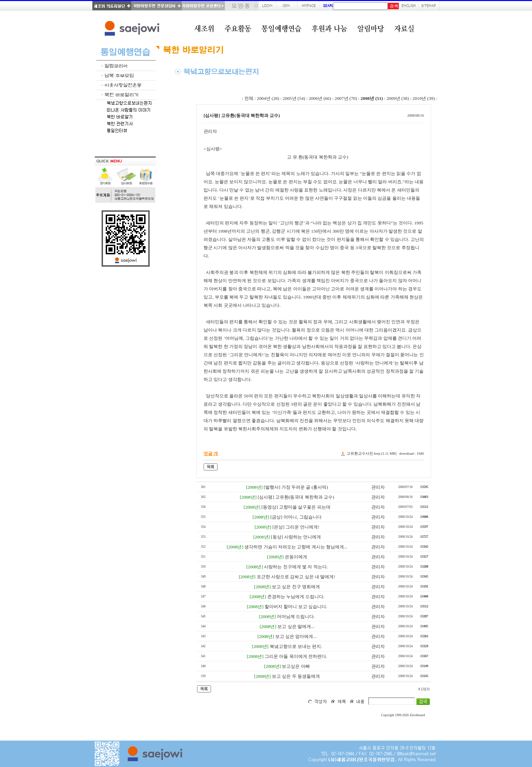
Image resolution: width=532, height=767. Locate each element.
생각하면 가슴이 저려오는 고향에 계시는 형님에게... (296, 547)
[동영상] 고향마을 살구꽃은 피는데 (296, 507)
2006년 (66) (320, 98)
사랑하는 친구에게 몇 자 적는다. (296, 567)
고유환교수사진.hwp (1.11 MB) (372, 454)
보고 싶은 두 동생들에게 (296, 676)
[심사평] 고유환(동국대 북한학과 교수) (296, 497)
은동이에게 (296, 557)
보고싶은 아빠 (296, 666)
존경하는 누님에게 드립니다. (296, 597)
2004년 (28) (268, 98)
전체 (249, 98)
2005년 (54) (294, 98)
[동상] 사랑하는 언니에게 (296, 537)
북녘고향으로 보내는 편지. (296, 646)
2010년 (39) (424, 98)
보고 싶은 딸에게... (296, 626)
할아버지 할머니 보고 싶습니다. (296, 607)
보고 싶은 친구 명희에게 (296, 587)
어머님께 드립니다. (296, 617)
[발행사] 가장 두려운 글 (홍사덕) (296, 487)
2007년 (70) (346, 98)
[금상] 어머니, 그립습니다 (296, 517)
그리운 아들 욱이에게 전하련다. (296, 656)
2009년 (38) (398, 98)
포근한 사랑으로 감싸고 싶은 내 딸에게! (296, 577)
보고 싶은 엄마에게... (296, 636)
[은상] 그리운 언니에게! (296, 527)
